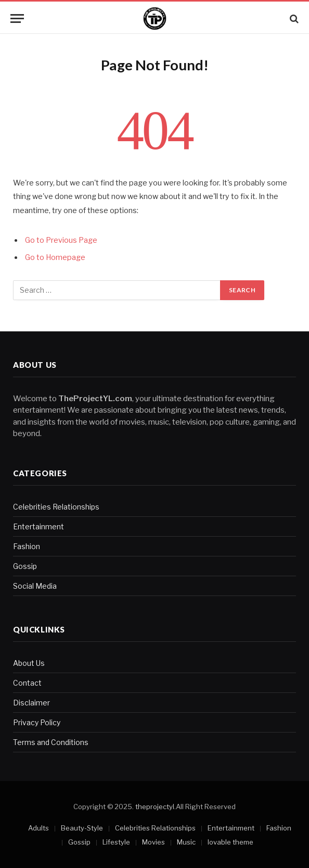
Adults (38, 828)
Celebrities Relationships (56, 507)
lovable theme (230, 842)
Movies (153, 842)
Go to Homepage (55, 257)
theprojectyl (155, 807)
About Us (29, 663)
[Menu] (17, 18)
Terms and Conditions (51, 742)
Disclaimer (31, 703)
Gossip (25, 566)
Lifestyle (116, 842)
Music (186, 842)
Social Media (35, 586)
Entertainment (38, 526)
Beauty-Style (82, 828)
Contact (27, 683)
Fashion (27, 546)
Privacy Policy (37, 722)
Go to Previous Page (61, 240)
